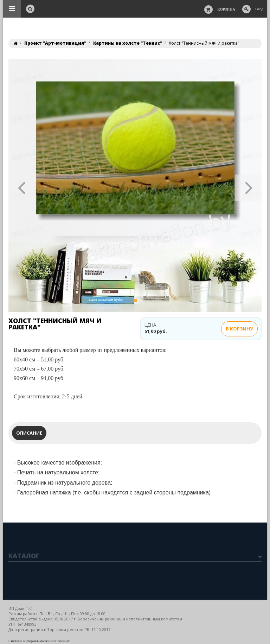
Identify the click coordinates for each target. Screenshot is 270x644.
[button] (22, 185)
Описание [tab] (29, 433)
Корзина (227, 9)
